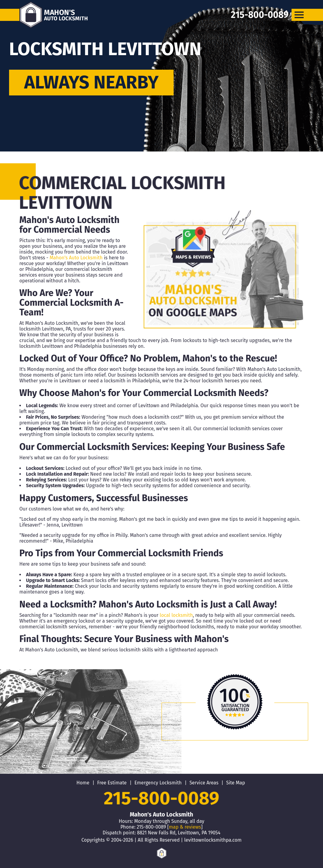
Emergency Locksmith (158, 783)
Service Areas (204, 783)
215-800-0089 (162, 798)
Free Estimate (112, 783)
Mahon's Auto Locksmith (76, 258)
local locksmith (176, 615)
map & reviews (185, 827)
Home (83, 783)
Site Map (236, 783)
